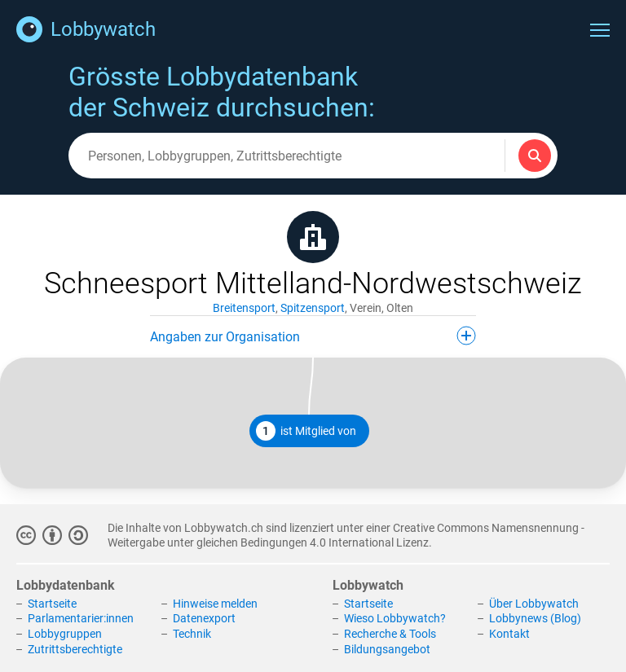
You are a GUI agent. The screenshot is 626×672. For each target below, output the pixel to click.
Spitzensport (313, 308)
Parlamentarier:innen (81, 618)
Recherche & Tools (390, 634)
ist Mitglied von (306, 431)
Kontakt (509, 634)
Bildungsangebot (387, 649)
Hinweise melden (215, 604)
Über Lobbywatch (534, 604)
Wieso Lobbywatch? (395, 618)
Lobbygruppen (65, 634)
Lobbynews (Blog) (535, 618)
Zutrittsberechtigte (75, 649)
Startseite (52, 604)
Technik (192, 634)
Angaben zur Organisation (313, 336)
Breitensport (244, 308)
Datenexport (204, 618)
